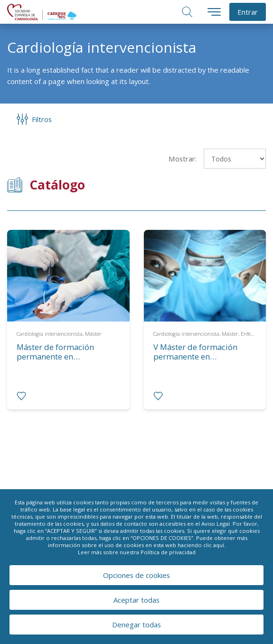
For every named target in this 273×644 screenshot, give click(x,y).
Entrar (248, 12)
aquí (219, 545)
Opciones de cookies (136, 575)
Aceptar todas (136, 600)
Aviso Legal (216, 524)
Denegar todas (136, 625)
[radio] (21, 396)
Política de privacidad (168, 552)
